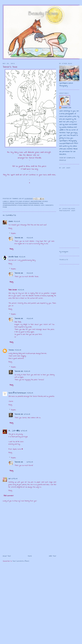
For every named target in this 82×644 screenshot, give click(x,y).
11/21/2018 (21, 290)
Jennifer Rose (13, 257)
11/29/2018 (30, 393)
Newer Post (7, 556)
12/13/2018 (24, 431)
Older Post (53, 556)
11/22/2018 (30, 319)
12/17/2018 (30, 462)
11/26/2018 (27, 371)
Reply (10, 228)
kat (9, 479)
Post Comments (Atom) (21, 561)
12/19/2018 (14, 479)
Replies (13, 233)
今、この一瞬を (14, 431)
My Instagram (64, 252)
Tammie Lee (19, 238)
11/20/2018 (17, 221)
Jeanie (11, 221)
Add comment (9, 496)
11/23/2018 (18, 350)
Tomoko (11, 350)
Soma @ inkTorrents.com (17, 393)
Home (30, 556)
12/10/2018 (27, 414)
